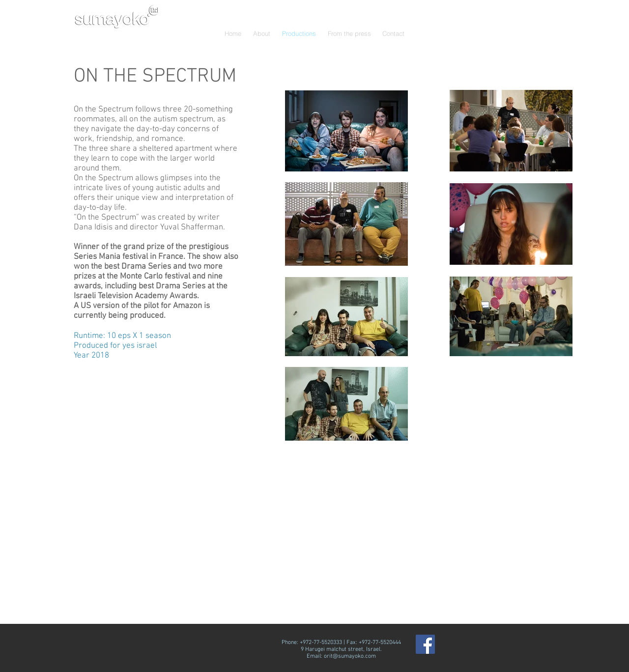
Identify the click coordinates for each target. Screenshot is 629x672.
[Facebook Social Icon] (425, 644)
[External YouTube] (454, 540)
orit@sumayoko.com (350, 656)
